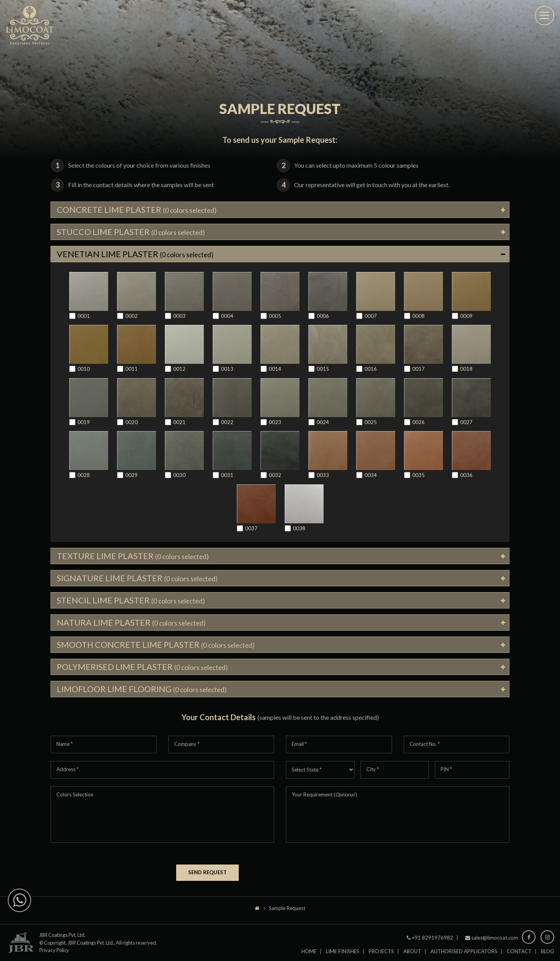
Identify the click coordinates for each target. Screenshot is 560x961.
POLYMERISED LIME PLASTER (144, 670)
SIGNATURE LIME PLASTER (139, 580)
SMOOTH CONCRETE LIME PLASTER (157, 648)
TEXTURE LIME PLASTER (134, 557)
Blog (548, 955)
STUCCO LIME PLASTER (132, 232)
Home (309, 955)
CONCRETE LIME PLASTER (138, 210)
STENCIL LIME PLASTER (132, 602)
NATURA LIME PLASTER (132, 625)
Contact (519, 955)
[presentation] (110, 870)
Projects (381, 955)
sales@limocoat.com (495, 942)
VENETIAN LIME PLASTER (136, 255)
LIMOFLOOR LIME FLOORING (143, 693)
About (412, 955)
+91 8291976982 (432, 942)
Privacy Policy (54, 954)
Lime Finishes (343, 955)
